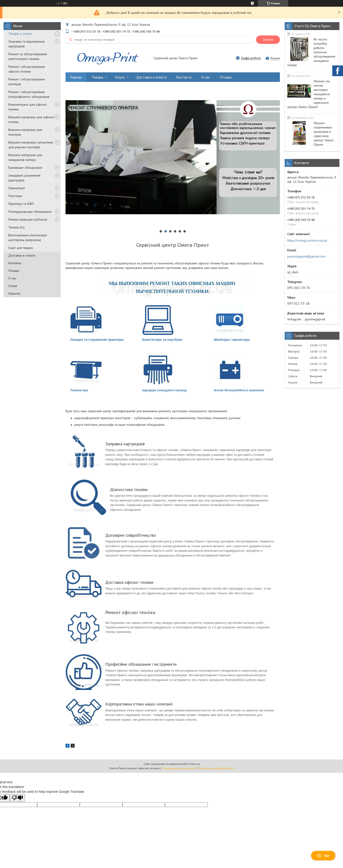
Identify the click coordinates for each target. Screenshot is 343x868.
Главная (76, 77)
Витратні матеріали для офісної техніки (31, 119)
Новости (14, 293)
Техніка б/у (17, 227)
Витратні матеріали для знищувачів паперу (25, 157)
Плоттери (15, 196)
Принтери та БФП (21, 204)
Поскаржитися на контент (179, 768)
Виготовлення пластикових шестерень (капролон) (28, 238)
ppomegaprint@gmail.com (306, 256)
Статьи (13, 286)
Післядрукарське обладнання (30, 212)
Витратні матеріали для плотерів (25, 132)
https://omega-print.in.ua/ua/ (307, 240)
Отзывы (14, 271)
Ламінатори (17, 188)
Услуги (120, 77)
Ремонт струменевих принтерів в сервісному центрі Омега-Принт (324, 134)
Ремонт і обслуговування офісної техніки (27, 69)
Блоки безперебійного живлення (239, 390)
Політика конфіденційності (216, 768)
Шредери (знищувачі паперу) (164, 390)
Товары (97, 77)
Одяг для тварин (21, 248)
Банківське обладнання (25, 168)
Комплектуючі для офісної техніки (28, 107)
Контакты (15, 263)
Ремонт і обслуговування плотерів (27, 82)
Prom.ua (194, 764)
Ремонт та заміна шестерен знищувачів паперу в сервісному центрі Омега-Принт (309, 94)
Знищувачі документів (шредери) (24, 178)
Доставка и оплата (22, 255)
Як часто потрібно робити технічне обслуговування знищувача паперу (311, 52)
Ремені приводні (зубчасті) (28, 219)
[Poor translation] (17, 798)
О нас (12, 278)
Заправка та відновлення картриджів (27, 44)
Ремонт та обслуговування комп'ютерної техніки (28, 56)
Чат (323, 856)
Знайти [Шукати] (268, 40)
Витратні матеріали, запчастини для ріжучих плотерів (31, 145)
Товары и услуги (20, 34)
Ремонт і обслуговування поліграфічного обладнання (29, 94)
